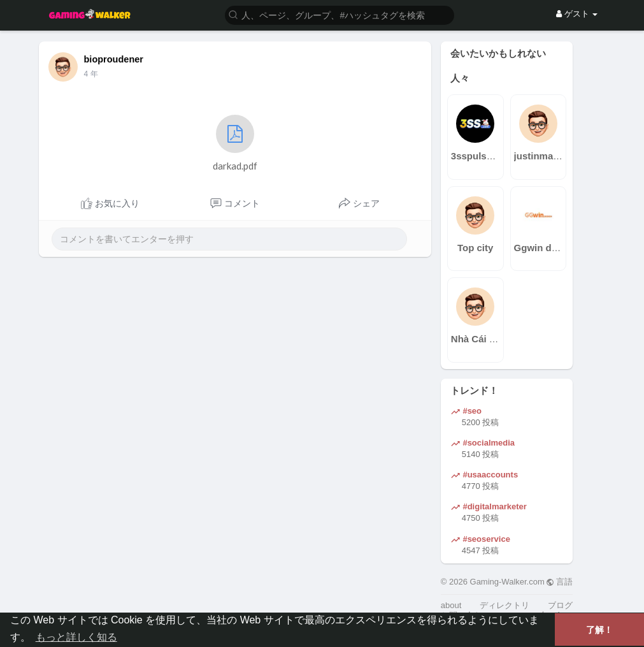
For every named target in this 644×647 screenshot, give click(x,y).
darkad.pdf (235, 143)
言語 (560, 582)
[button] (340, 14)
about (451, 605)
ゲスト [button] (577, 14)
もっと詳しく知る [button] (76, 637)
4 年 (91, 74)
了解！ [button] (599, 630)
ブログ (560, 605)
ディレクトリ (504, 605)
